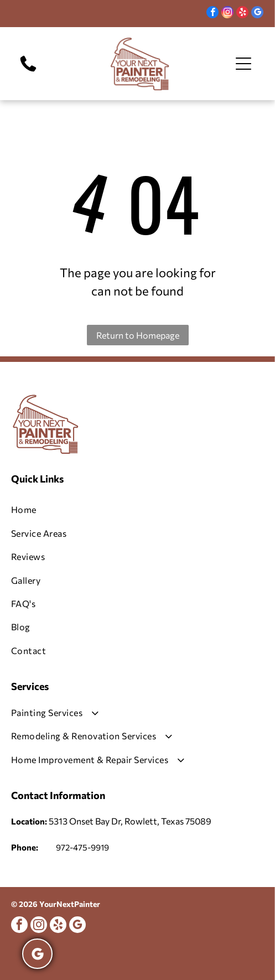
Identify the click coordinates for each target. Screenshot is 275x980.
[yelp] (242, 14)
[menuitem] (137, 510)
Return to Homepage (138, 335)
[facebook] (212, 14)
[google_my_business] (257, 14)
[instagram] (227, 14)
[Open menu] (243, 64)
